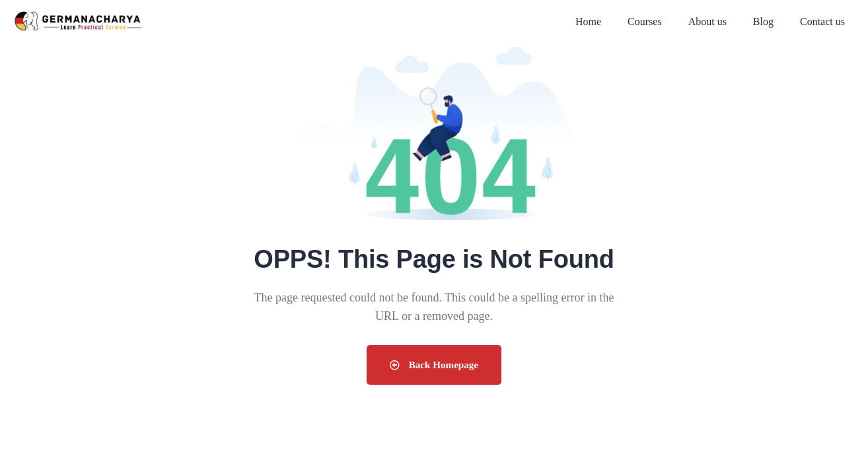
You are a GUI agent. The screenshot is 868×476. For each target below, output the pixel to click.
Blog (763, 21)
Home (588, 21)
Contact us (822, 21)
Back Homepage (434, 365)
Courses (645, 21)
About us (707, 21)
